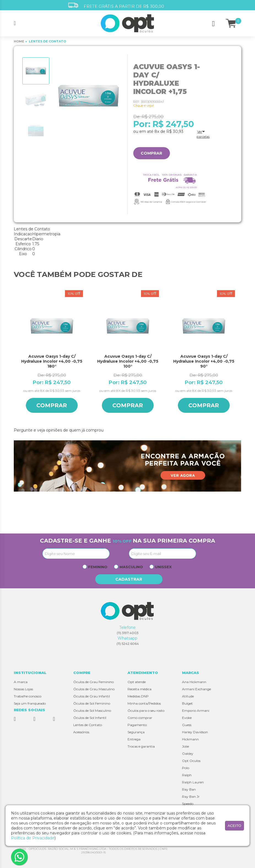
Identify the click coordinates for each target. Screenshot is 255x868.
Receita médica (139, 689)
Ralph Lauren (193, 782)
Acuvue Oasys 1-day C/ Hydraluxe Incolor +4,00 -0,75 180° (52, 361)
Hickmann (190, 739)
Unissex (163, 567)
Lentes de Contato (88, 725)
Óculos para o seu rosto (146, 711)
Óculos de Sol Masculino (92, 711)
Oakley (188, 754)
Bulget (187, 703)
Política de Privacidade (33, 838)
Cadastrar (129, 579)
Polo (186, 768)
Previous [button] (17, 356)
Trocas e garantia (141, 746)
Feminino (98, 567)
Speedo (188, 804)
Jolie (185, 746)
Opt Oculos (191, 761)
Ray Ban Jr (191, 796)
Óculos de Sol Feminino (92, 703)
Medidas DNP (138, 696)
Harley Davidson (195, 732)
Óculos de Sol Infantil (90, 718)
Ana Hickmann (194, 682)
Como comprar (140, 718)
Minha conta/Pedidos (144, 703)
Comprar (151, 153)
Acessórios (81, 732)
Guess (187, 725)
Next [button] (238, 356)
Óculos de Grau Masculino (94, 689)
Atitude (188, 696)
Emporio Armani (196, 711)
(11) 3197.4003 (128, 633)
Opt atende (137, 682)
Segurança (136, 732)
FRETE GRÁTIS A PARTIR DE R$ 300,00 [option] (116, 6)
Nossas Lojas (23, 689)
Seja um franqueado (30, 703)
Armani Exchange (196, 689)
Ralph (187, 775)
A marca (21, 682)
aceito (234, 826)
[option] (36, 71)
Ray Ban (189, 789)
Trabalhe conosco (28, 696)
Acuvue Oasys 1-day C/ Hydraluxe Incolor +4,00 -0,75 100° (128, 361)
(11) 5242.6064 (128, 644)
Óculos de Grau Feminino (93, 682)
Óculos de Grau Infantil (92, 696)
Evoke (187, 718)
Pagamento (137, 725)
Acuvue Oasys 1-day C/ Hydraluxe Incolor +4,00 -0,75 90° (204, 361)
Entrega (134, 739)
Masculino (131, 567)
